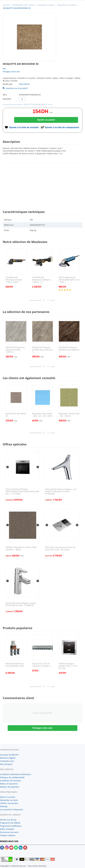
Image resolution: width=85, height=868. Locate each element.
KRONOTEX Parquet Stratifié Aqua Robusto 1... (42, 350)
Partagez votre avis (11, 72)
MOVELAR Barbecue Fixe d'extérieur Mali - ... (15, 666)
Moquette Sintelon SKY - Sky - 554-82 (69, 415)
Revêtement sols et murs (24, 5)
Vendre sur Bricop (8, 820)
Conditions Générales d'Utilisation (16, 774)
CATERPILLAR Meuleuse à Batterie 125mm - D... (41, 280)
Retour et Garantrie (9, 784)
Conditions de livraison (10, 781)
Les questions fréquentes (12, 810)
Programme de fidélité (10, 823)
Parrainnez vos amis (9, 832)
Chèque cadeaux (8, 835)
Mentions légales (8, 758)
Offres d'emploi (7, 829)
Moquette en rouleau (67, 5)
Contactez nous (7, 761)
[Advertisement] (42, 184)
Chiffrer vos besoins (9, 803)
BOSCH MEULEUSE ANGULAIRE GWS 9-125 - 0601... (69, 280)
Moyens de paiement (10, 787)
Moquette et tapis (46, 5)
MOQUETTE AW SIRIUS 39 (16, 415)
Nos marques (6, 764)
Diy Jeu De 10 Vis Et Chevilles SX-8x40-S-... (42, 665)
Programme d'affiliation (11, 826)
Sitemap (4, 806)
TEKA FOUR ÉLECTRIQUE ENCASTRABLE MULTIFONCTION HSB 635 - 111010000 (22, 492)
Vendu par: (8, 84)
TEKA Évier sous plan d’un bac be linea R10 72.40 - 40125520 (60, 549)
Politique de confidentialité (12, 777)
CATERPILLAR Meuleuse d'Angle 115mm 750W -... (14, 280)
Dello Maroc (25, 84)
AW (4, 69)
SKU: (5, 95)
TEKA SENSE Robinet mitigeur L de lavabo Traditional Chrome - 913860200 (61, 492)
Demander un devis (9, 800)
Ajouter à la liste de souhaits (24, 127)
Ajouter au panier (46, 120)
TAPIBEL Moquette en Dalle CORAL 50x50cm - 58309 (21, 549)
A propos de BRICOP (9, 755)
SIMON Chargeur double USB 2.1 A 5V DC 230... (68, 666)
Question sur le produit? (15, 88)
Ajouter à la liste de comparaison (62, 127)
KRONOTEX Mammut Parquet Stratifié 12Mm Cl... (15, 350)
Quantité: (7, 99)
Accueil (6, 5)
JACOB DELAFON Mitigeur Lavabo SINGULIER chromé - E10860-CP (21, 604)
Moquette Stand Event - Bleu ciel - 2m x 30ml (42, 415)
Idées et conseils (8, 797)
